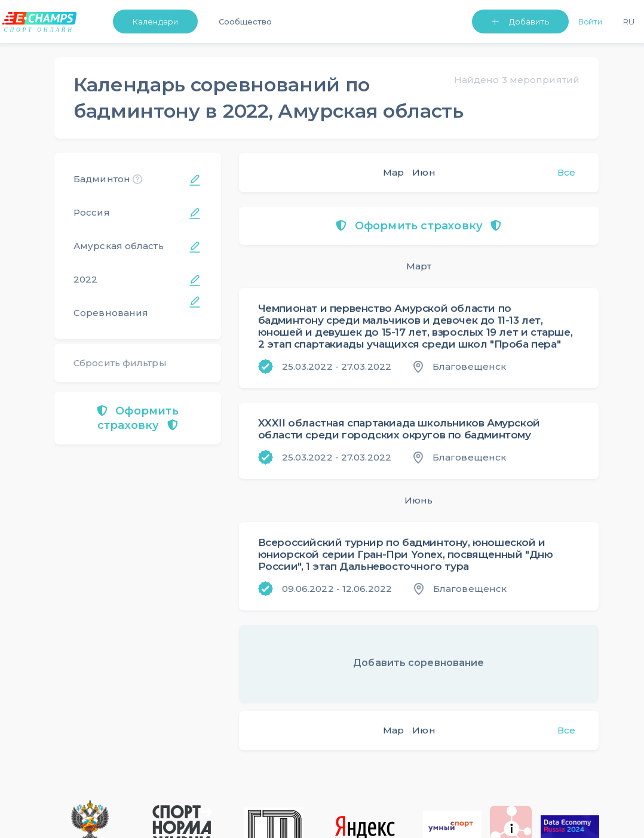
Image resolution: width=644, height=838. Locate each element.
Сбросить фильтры (120, 363)
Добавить (529, 22)
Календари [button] (155, 22)
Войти (591, 22)
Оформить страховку (138, 418)
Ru (629, 22)
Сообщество (245, 22)
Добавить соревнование (418, 663)
